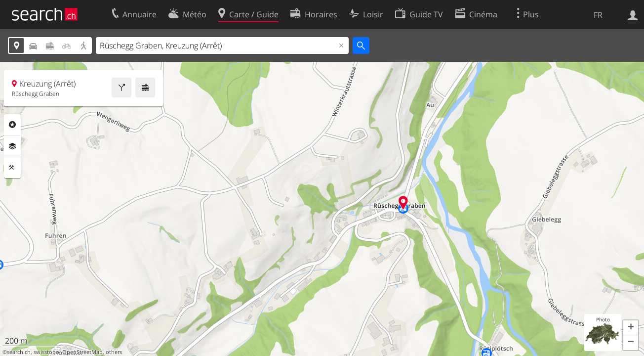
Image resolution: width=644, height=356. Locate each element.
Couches (12, 146)
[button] (631, 328)
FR (598, 15)
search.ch (19, 352)
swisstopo (46, 352)
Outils (12, 168)
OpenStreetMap (82, 352)
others (114, 352)
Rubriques (12, 125)
